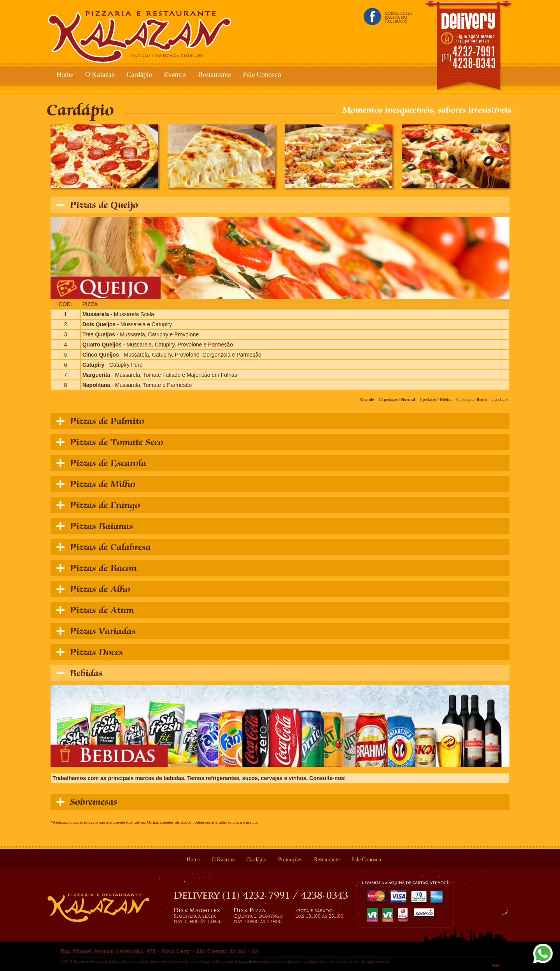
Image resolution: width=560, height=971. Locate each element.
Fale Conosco (262, 75)
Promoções (290, 860)
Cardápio (139, 75)
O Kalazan (100, 75)
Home (65, 75)
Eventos (175, 75)
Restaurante (214, 75)
